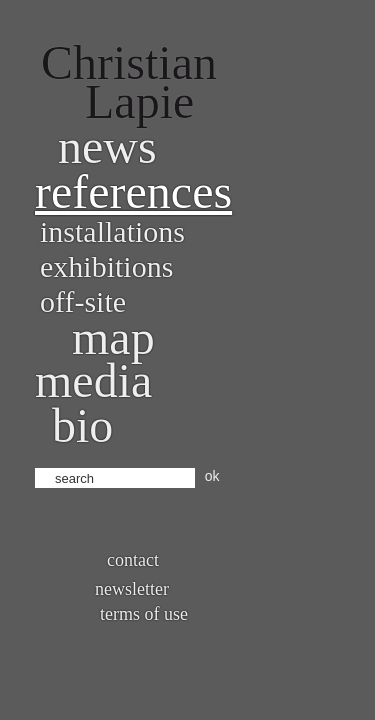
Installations (112, 231)
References (133, 191)
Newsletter (132, 589)
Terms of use (144, 614)
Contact (133, 560)
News (107, 146)
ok (212, 476)
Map (113, 337)
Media (93, 380)
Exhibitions (106, 266)
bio (82, 425)
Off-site (83, 301)
